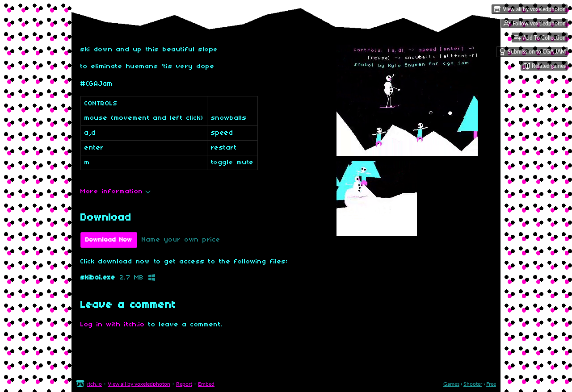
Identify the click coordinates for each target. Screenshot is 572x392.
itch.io (95, 384)
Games (451, 384)
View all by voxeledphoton (139, 384)
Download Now (109, 240)
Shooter (473, 384)
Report (184, 384)
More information (116, 192)
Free (491, 384)
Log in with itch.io (113, 325)
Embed (206, 384)
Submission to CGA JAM (532, 52)
